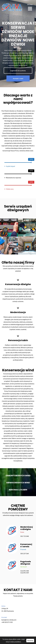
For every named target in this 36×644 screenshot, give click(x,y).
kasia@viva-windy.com (9, 620)
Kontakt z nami (18, 78)
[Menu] (30, 7)
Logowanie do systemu (18, 71)
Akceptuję (30, 641)
